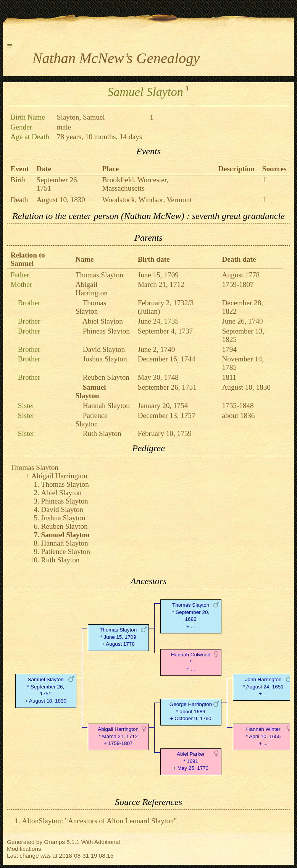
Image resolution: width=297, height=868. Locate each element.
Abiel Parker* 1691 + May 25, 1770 (191, 761)
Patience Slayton (92, 420)
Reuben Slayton (106, 377)
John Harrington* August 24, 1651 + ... (263, 687)
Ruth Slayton (102, 433)
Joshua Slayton (105, 359)
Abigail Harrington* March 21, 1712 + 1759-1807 (118, 736)
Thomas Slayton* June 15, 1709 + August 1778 (118, 637)
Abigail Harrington (92, 289)
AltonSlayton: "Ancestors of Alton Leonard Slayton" (99, 821)
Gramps (54, 842)
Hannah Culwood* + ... (191, 662)
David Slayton (104, 349)
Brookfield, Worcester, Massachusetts (136, 184)
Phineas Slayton (106, 331)
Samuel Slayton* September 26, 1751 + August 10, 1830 (46, 690)
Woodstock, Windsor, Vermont (147, 200)
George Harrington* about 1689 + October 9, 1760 (191, 712)
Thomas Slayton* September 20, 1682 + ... (191, 616)
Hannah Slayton (106, 406)
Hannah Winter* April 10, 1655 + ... (263, 736)
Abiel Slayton (103, 321)
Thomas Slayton (99, 275)
